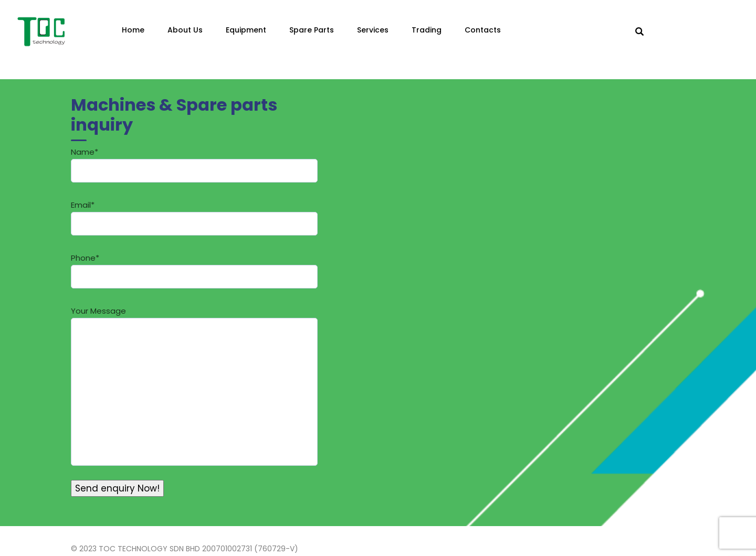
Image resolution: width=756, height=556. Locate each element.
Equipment (246, 30)
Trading (427, 30)
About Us (185, 30)
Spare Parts (312, 30)
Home (133, 30)
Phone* (194, 270)
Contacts (483, 30)
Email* (194, 217)
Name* (194, 164)
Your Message (194, 386)
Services (373, 30)
